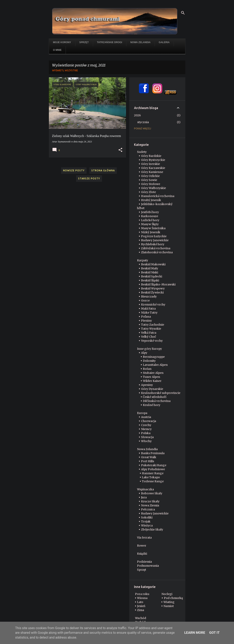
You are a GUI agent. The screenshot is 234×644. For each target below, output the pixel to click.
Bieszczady (149, 296)
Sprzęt (84, 42)
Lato (140, 602)
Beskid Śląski (150, 280)
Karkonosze (150, 216)
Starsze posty (89, 178)
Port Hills (148, 461)
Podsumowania (148, 566)
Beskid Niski (150, 272)
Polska (146, 433)
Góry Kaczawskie (153, 168)
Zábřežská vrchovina (156, 248)
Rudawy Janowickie (155, 240)
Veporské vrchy (152, 341)
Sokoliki (147, 517)
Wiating (169, 602)
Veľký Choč (149, 337)
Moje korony (62, 42)
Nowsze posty (74, 170)
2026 (137, 115)
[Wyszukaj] (183, 13)
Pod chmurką (173, 598)
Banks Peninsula (153, 453)
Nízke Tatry (149, 313)
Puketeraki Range (154, 465)
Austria (146, 417)
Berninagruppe (154, 357)
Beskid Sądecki (152, 276)
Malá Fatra (148, 309)
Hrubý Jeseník (151, 200)
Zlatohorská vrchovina (157, 252)
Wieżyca (147, 525)
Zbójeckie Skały (152, 530)
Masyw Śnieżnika (153, 228)
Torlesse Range (153, 481)
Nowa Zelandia (140, 42)
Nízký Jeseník (151, 232)
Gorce (145, 301)
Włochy (146, 441)
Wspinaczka (145, 489)
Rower (142, 546)
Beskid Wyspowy (153, 288)
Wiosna (142, 598)
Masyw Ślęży (150, 224)
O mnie (57, 50)
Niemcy (146, 429)
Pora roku (142, 594)
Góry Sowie (149, 180)
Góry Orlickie (150, 176)
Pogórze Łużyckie (154, 236)
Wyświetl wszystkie (65, 70)
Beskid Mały (150, 268)
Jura (144, 497)
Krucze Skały (150, 501)
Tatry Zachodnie (153, 325)
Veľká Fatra (149, 333)
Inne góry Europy (149, 349)
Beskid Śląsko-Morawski (158, 284)
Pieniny (146, 321)
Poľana (146, 317)
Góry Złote (148, 192)
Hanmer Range (153, 473)
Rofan (147, 369)
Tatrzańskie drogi (110, 42)
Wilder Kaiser (152, 381)
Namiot (169, 606)
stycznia (143, 122)
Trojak (146, 521)
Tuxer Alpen (151, 377)
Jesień (141, 606)
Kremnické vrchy (153, 305)
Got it (214, 633)
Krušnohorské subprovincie (161, 393)
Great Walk (149, 457)
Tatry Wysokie (151, 329)
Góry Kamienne (152, 172)
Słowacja (147, 437)
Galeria (164, 42)
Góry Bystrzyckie (153, 160)
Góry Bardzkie (151, 156)
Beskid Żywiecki (152, 292)
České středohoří (155, 397)
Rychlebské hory (153, 244)
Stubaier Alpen (153, 373)
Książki (142, 554)
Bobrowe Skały (152, 493)
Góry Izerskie (150, 164)
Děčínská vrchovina (157, 401)
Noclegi (167, 594)
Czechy (146, 425)
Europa (142, 413)
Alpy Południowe (153, 469)
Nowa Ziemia (150, 505)
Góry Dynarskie (152, 389)
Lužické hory (150, 220)
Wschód (141, 618)
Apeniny (147, 385)
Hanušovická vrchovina (158, 196)
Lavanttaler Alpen (155, 365)
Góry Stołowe (151, 184)
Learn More (195, 633)
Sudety (142, 152)
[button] (120, 150)
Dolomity (149, 361)
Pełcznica (148, 509)
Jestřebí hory (150, 212)
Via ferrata (144, 538)
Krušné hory (152, 405)
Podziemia (144, 562)
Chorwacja (149, 421)
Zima (141, 610)
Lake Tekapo (151, 477)
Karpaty (143, 260)
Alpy (144, 353)
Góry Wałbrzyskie (153, 188)
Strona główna (103, 170)
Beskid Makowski (153, 264)
